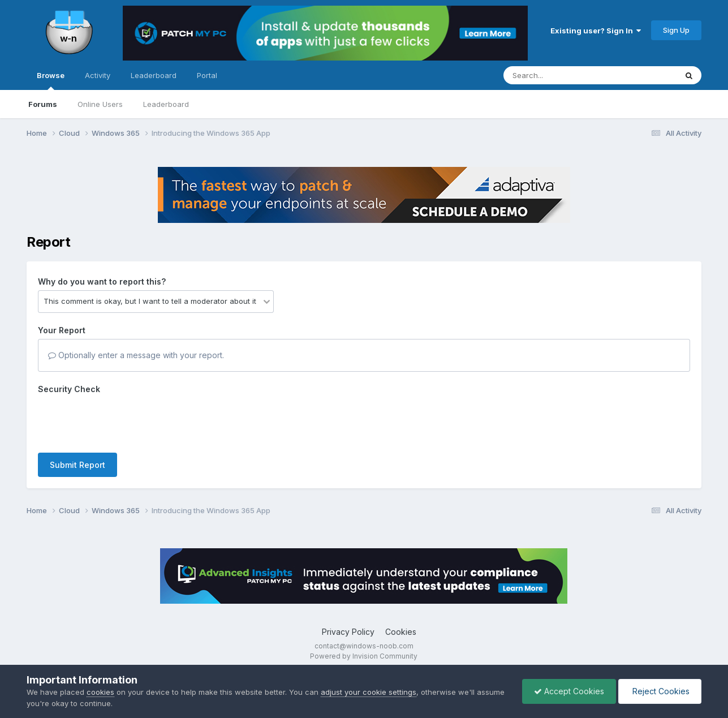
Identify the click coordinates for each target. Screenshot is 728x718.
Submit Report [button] (77, 465)
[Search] (559, 75)
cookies (100, 692)
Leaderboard (166, 104)
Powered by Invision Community (364, 656)
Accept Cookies (569, 691)
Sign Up (676, 30)
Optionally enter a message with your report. (136, 355)
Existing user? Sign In (596, 31)
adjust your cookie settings (369, 692)
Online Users (100, 104)
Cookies (401, 632)
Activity (98, 75)
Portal (207, 75)
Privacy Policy (348, 632)
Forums (43, 104)
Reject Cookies (660, 691)
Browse (51, 80)
